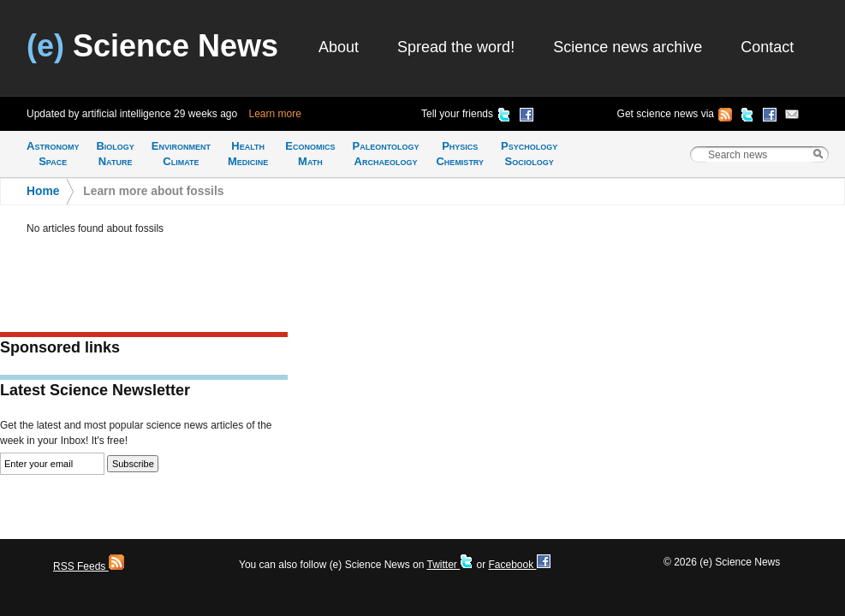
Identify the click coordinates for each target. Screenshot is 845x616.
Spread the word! (456, 47)
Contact (767, 47)
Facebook (519, 565)
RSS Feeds (89, 566)
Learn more (275, 114)
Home (43, 191)
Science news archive (628, 47)
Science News (152, 46)
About (339, 47)
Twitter (450, 565)
